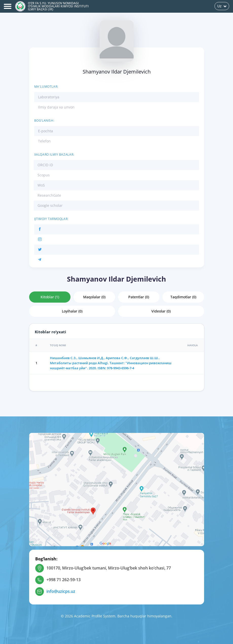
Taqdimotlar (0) (183, 297)
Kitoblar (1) (50, 297)
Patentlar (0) (139, 297)
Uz (222, 6)
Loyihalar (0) (72, 311)
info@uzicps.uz (61, 591)
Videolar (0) (161, 311)
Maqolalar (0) (94, 297)
